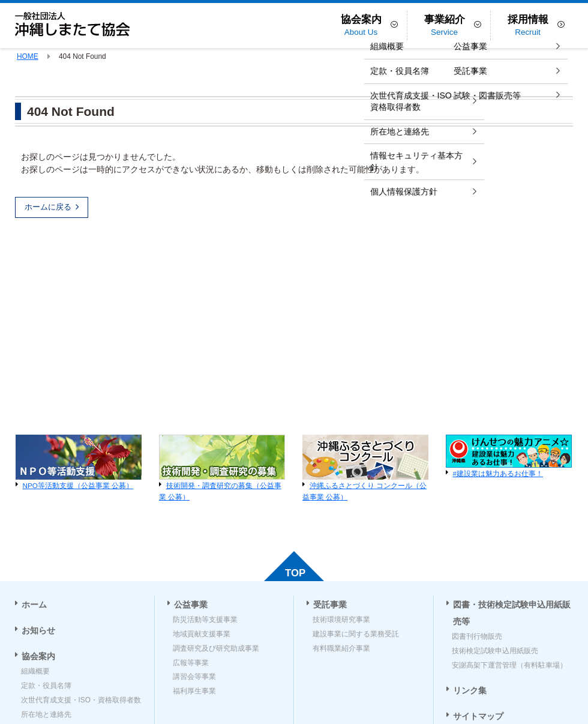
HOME (28, 56)
